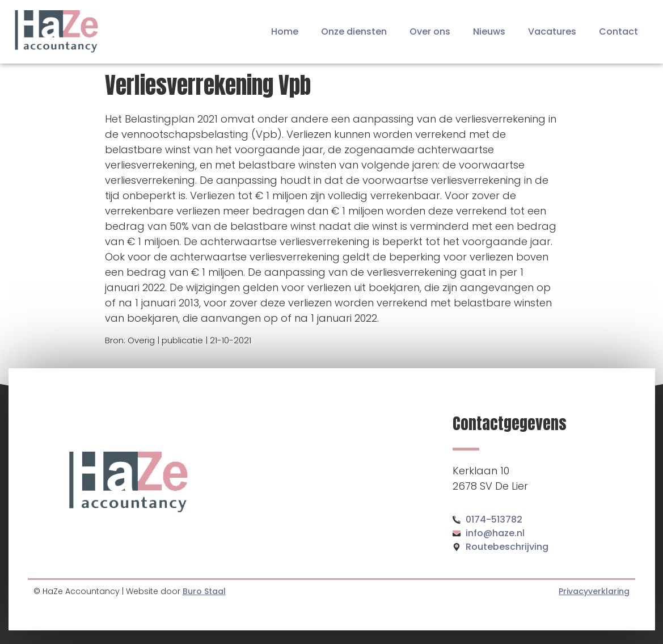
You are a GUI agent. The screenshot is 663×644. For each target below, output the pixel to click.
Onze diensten (354, 31)
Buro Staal (204, 591)
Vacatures (552, 31)
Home (285, 31)
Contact (618, 31)
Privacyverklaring (594, 591)
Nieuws (489, 31)
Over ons (430, 31)
